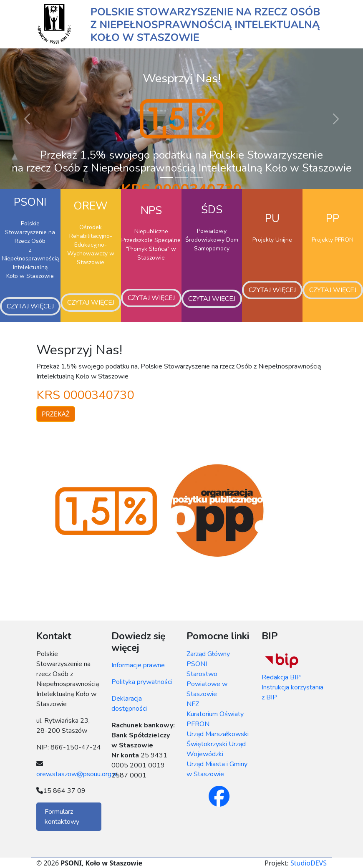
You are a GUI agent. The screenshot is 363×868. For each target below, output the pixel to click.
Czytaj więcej (30, 306)
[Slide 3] (197, 178)
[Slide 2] (181, 178)
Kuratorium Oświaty (215, 714)
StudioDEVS (309, 863)
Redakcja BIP (281, 677)
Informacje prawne (138, 665)
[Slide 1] (166, 178)
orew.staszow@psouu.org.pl (77, 774)
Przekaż (56, 414)
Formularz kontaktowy (62, 817)
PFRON (198, 724)
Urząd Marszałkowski (218, 734)
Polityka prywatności (142, 682)
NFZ (193, 704)
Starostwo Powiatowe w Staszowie (207, 684)
